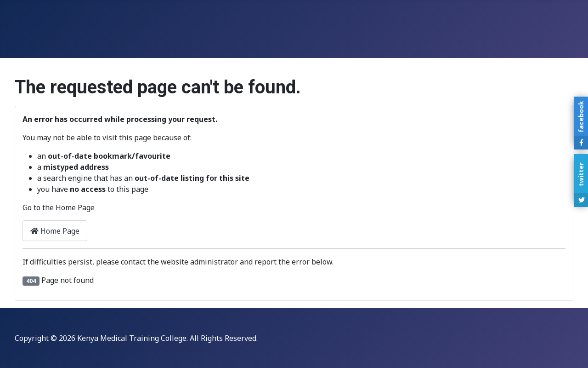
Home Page (55, 231)
